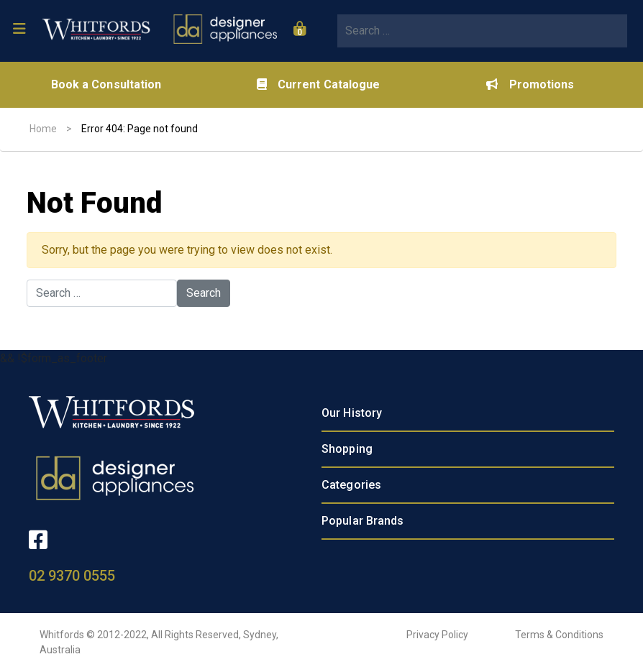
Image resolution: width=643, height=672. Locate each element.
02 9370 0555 (72, 576)
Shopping (347, 449)
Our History (352, 413)
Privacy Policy (437, 635)
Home (43, 129)
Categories (351, 485)
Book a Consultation (106, 84)
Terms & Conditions (559, 635)
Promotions (530, 84)
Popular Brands (362, 521)
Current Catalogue (319, 84)
